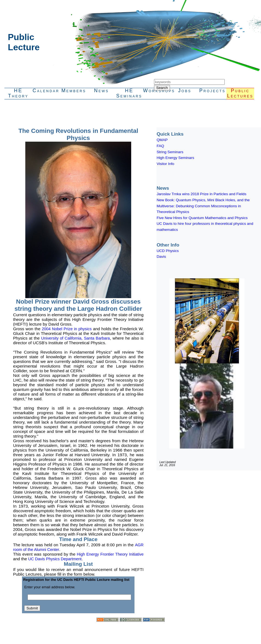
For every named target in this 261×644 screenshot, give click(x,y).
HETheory (18, 93)
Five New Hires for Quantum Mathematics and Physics (202, 218)
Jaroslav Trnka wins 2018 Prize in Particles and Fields (201, 194)
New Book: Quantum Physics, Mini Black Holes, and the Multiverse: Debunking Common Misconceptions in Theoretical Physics (203, 206)
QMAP (162, 140)
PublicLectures (240, 93)
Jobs (185, 91)
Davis (161, 257)
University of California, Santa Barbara (75, 338)
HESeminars (129, 93)
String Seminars (170, 152)
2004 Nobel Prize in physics (67, 329)
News (101, 91)
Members (74, 91)
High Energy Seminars (175, 158)
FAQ (160, 146)
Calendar (46, 91)
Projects (212, 91)
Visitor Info (165, 164)
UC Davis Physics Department (55, 559)
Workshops (157, 91)
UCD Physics (167, 251)
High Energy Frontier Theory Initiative (110, 554)
